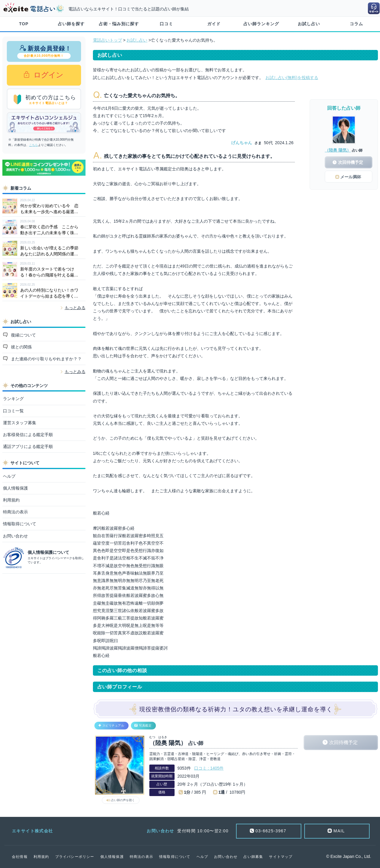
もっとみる (75, 308)
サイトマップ (281, 857)
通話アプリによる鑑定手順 (28, 446)
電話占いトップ (107, 40)
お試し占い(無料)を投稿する (292, 78)
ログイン (48, 75)
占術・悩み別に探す (119, 24)
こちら (34, 145)
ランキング (13, 399)
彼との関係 (21, 347)
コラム (356, 24)
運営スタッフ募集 (20, 423)
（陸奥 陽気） (338, 150)
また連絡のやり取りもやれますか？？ (46, 359)
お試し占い (309, 24)
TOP (24, 24)
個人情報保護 (15, 488)
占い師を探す (71, 24)
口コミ (166, 24)
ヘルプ (9, 476)
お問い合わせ (15, 536)
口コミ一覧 (13, 411)
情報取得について (20, 524)
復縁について (23, 335)
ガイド (214, 24)
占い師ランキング (261, 24)
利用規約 (11, 500)
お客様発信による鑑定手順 (28, 435)
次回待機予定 (343, 742)
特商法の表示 (15, 512)
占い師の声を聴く (123, 800)
